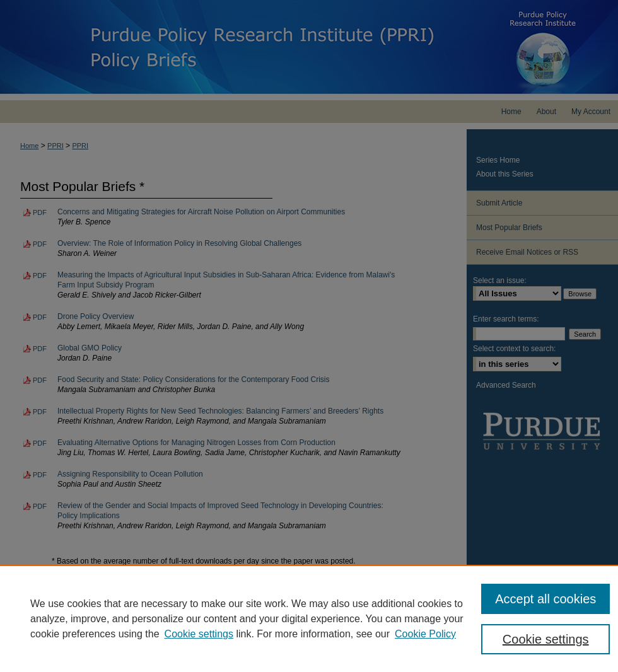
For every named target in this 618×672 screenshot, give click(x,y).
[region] (309, 618)
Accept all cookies (545, 599)
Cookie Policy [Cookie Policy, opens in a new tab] (425, 634)
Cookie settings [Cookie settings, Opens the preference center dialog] (546, 639)
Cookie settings (199, 634)
